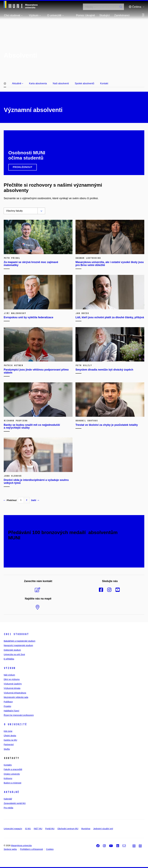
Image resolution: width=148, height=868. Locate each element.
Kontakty (8, 765)
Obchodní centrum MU (68, 829)
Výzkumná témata (12, 688)
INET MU (38, 829)
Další (35, 500)
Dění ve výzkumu (12, 679)
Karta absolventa (38, 83)
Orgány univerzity (12, 774)
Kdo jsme (8, 731)
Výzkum (9, 668)
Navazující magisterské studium (18, 645)
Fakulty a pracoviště (13, 769)
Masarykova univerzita (21, 845)
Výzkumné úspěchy (13, 684)
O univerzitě (15, 724)
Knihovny (8, 778)
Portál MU (50, 829)
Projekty (7, 706)
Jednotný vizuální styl (103, 829)
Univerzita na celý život (14, 654)
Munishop (86, 829)
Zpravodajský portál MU (15, 803)
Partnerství (9, 744)
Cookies (50, 849)
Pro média (8, 808)
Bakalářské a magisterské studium (20, 641)
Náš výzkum (9, 675)
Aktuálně (18, 83)
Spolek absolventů (84, 83)
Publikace (8, 702)
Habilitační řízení (11, 711)
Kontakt (104, 83)
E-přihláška (9, 659)
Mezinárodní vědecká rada (16, 697)
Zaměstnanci (122, 15)
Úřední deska (10, 736)
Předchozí (10, 500)
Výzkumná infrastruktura (15, 693)
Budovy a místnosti (12, 783)
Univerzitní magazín (13, 829)
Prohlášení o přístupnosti (32, 849)
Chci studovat (16, 634)
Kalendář (8, 799)
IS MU (28, 829)
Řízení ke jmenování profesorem (19, 715)
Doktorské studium (12, 650)
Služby (7, 749)
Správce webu (10, 849)
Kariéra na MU (10, 740)
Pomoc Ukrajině (85, 15)
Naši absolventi (61, 83)
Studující (105, 15)
